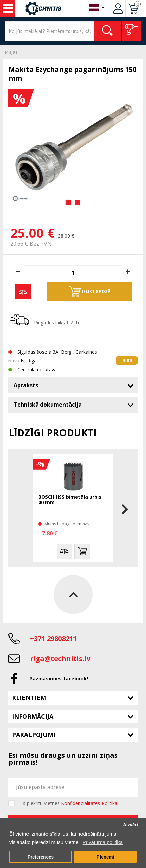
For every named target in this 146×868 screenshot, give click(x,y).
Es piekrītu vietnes (69, 803)
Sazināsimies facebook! (59, 679)
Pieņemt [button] (105, 857)
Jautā (127, 360)
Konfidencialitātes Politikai (90, 803)
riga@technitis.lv (60, 659)
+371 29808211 (53, 639)
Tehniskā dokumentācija (48, 405)
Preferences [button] (41, 857)
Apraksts (26, 385)
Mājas (11, 52)
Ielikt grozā (90, 292)
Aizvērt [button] (131, 825)
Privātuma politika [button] (103, 842)
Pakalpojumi (34, 735)
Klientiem (29, 698)
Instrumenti (8, 8)
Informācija (33, 716)
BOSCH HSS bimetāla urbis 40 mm (70, 500)
